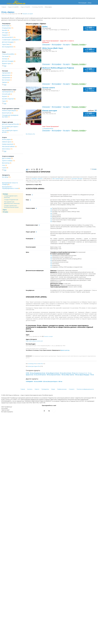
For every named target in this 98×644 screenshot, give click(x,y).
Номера (5, 194)
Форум (53, 389)
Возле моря (7, 26)
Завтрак (5, 82)
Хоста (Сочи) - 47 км (69, 373)
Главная (23, 389)
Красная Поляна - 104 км (58, 375)
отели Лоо (40, 364)
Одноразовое (7, 73)
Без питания (7, 80)
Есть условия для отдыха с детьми (10, 127)
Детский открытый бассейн (11, 124)
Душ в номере (7, 158)
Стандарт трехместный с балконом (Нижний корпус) (11, 206)
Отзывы (5, 212)
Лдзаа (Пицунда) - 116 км (87, 375)
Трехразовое (7, 78)
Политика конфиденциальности (85, 389)
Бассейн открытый (9, 99)
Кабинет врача (8, 142)
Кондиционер (8, 28)
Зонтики (6, 59)
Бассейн (6, 30)
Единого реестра (65, 350)
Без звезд (6, 177)
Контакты (30, 389)
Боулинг (6, 96)
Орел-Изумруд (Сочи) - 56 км (83, 373)
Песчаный (6, 56)
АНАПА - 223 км (43, 382)
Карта (5, 210)
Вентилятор (7, 163)
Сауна (5, 101)
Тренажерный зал (9, 92)
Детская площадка (9, 42)
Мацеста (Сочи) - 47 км (56, 373)
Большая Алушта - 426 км (55, 382)
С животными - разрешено (11, 40)
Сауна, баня (7, 44)
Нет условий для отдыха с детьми (10, 131)
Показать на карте (27, 14)
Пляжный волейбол (9, 54)
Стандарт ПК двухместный (11, 200)
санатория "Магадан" (77, 179)
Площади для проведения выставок (10, 116)
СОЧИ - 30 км (29, 373)
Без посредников (9, 47)
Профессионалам (62, 389)
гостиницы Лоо (32, 364)
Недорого (6, 35)
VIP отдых (6, 33)
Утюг (5, 165)
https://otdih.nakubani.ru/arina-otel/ (34, 341)
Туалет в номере (8, 161)
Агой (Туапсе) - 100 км (44, 375)
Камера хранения (8, 144)
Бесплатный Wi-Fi (9, 37)
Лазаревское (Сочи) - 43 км (42, 373)
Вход (90, 3)
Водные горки (7, 63)
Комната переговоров (10, 110)
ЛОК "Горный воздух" (58, 179)
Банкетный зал (8, 113)
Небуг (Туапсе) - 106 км (72, 375)
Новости (37, 389)
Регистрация (82, 3)
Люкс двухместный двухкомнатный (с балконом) (12, 203)
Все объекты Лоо (30, 134)
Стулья (5, 168)
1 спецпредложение (48, 128)
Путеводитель (45, 389)
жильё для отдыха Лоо (34, 366)
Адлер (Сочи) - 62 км (32, 375)
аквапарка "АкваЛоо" (37, 179)
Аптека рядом (7, 139)
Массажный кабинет (9, 146)
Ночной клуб (7, 94)
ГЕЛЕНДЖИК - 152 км (32, 382)
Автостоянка (7, 149)
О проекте (72, 389)
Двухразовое (7, 75)
